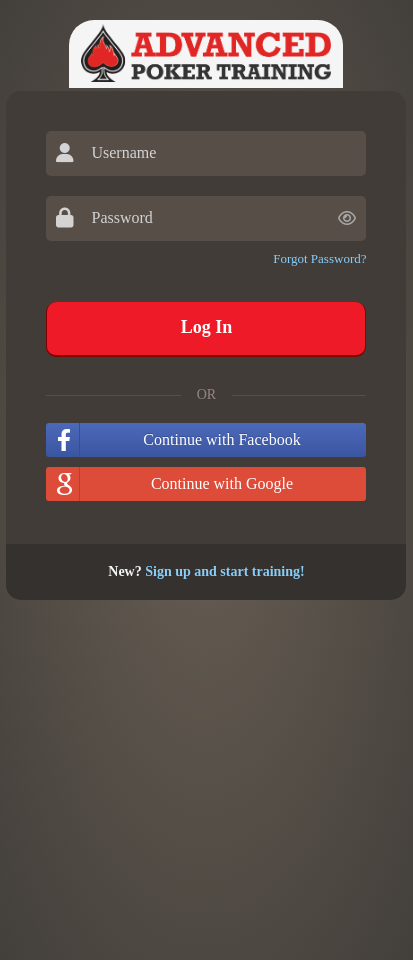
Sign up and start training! (224, 571)
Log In (207, 327)
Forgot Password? (319, 258)
